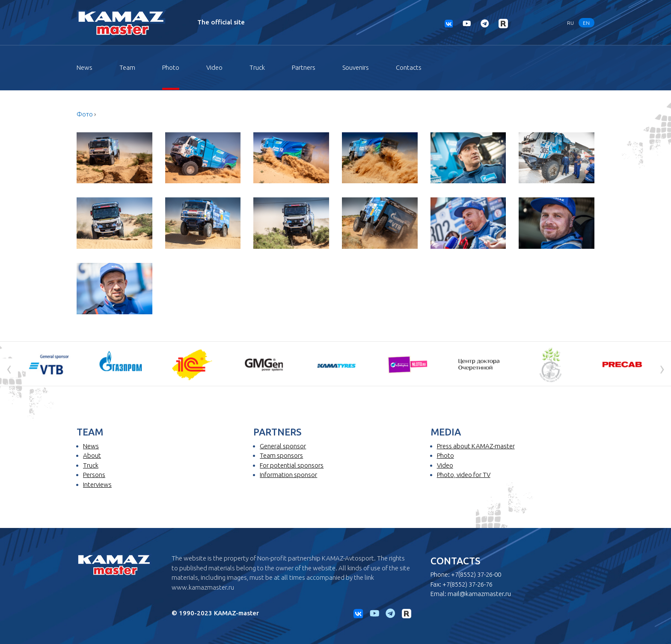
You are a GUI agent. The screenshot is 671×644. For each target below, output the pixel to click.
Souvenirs (356, 67)
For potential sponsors (292, 465)
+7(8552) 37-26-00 (476, 574)
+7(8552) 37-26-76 (468, 584)
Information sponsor (288, 475)
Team (127, 67)
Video (214, 67)
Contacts (409, 67)
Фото (85, 114)
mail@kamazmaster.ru (479, 594)
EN (586, 22)
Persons (94, 475)
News (85, 67)
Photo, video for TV (464, 475)
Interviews (97, 484)
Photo (171, 67)
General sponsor (283, 446)
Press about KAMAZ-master (476, 446)
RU (570, 22)
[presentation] (9, 368)
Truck (257, 67)
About (92, 455)
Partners (304, 67)
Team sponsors (281, 455)
